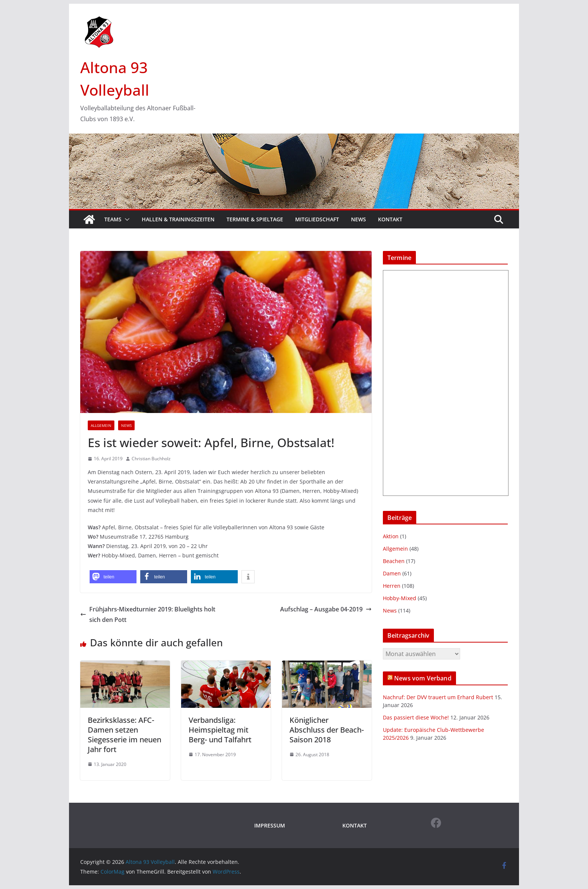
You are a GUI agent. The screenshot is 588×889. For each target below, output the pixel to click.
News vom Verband (423, 678)
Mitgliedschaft (317, 219)
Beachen (394, 561)
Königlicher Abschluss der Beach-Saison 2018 (327, 730)
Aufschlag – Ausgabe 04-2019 (326, 609)
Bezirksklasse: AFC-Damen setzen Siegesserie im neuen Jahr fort (124, 735)
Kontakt (390, 219)
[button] (126, 219)
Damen (392, 573)
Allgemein (101, 425)
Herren (392, 586)
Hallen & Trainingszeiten (178, 219)
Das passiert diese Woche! (416, 717)
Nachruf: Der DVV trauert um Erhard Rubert (438, 697)
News (358, 219)
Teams (113, 219)
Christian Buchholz (151, 459)
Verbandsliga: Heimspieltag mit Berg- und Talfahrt (220, 730)
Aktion (391, 536)
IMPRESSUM (270, 825)
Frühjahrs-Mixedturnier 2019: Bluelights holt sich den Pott (148, 615)
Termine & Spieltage (255, 219)
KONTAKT (355, 825)
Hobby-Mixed (400, 598)
